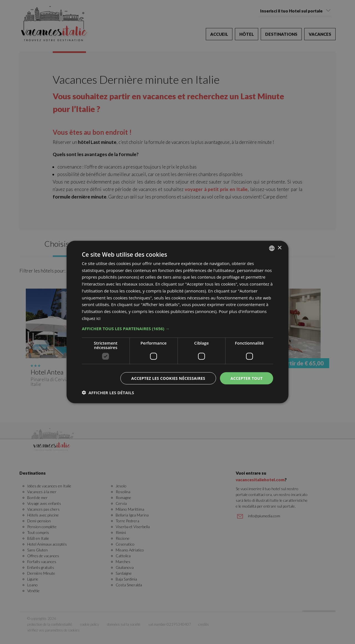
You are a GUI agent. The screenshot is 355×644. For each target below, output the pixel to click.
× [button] (279, 248)
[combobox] (272, 248)
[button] (177, 328)
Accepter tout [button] (247, 378)
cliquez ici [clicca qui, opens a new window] (91, 318)
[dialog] (177, 322)
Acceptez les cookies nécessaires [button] (168, 378)
